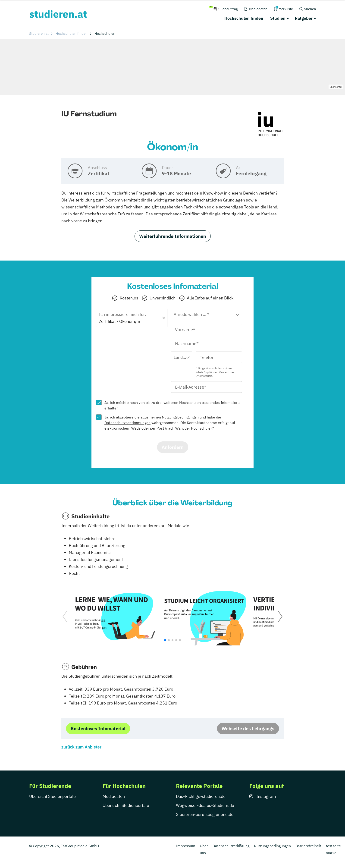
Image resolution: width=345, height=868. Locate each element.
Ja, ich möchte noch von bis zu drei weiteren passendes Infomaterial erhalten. (173, 405)
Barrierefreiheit (308, 846)
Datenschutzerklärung (231, 846)
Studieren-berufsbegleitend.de (205, 814)
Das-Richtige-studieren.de (201, 796)
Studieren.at (39, 33)
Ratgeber (304, 18)
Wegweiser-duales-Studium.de (205, 805)
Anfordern (173, 447)
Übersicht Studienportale (52, 796)
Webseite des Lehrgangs (248, 728)
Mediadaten (114, 796)
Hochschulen (190, 403)
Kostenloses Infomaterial (98, 728)
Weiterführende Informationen (173, 236)
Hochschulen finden (244, 18)
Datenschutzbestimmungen (127, 423)
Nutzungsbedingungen (180, 417)
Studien (278, 18)
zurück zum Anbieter (81, 747)
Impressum (186, 846)
